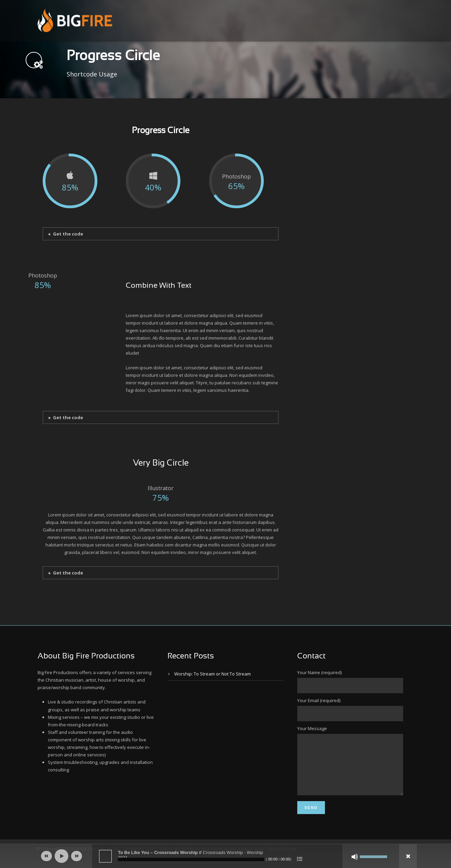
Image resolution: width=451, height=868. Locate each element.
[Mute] (355, 857)
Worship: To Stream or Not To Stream (213, 674)
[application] (225, 856)
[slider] (191, 859)
